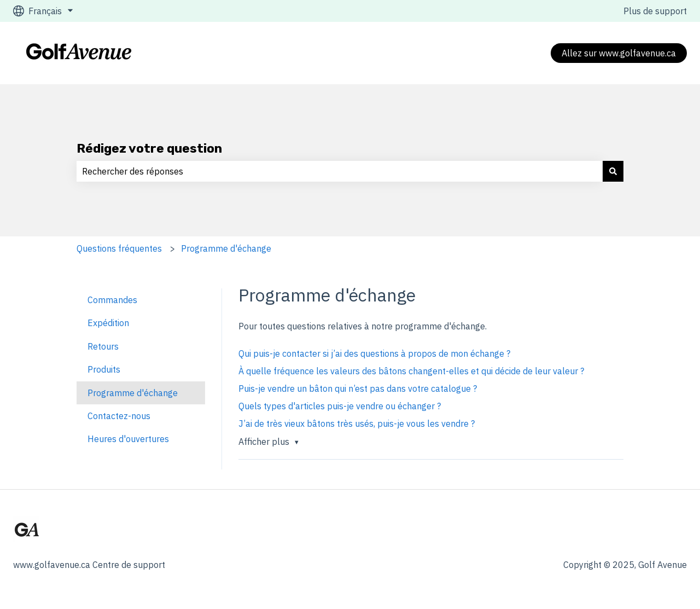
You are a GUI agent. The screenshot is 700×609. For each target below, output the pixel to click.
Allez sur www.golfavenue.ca (619, 53)
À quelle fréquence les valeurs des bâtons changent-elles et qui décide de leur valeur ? (411, 371)
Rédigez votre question (149, 148)
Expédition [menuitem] (108, 323)
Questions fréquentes (119, 248)
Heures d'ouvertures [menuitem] (128, 439)
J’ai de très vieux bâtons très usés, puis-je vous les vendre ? (357, 424)
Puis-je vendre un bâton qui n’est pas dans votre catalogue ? (358, 388)
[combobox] (340, 171)
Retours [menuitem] (103, 346)
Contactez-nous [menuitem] (119, 416)
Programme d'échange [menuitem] (133, 393)
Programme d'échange (226, 248)
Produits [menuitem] (104, 369)
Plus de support (655, 11)
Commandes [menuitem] (112, 300)
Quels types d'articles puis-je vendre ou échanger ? (340, 406)
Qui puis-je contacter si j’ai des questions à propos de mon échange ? (374, 353)
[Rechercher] (613, 171)
